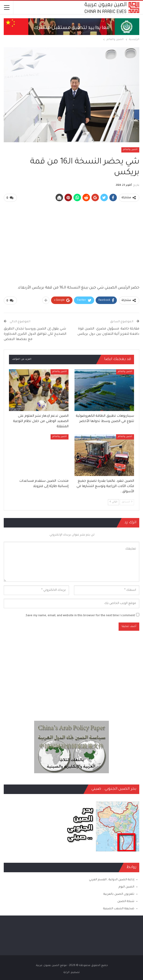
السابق (127, 502)
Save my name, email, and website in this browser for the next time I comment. (80, 616)
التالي (113, 502)
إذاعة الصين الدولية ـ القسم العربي (112, 879)
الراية (67, 972)
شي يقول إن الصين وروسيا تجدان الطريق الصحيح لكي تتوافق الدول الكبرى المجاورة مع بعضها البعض (35, 334)
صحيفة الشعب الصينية (119, 909)
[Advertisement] (71, 241)
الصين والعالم (130, 150)
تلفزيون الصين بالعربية (119, 894)
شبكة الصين (126, 901)
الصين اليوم (126, 887)
